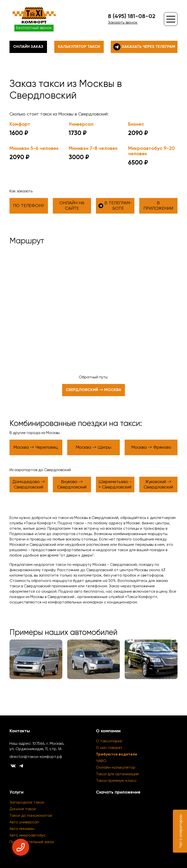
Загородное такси (27, 803)
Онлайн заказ (28, 47)
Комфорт (20, 124)
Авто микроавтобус (28, 836)
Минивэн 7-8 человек (93, 149)
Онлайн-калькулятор (116, 768)
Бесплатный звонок (34, 28)
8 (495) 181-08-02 (132, 16)
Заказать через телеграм (144, 47)
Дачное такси (23, 809)
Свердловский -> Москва (93, 390)
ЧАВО (101, 761)
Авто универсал (24, 822)
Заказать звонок (123, 23)
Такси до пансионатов (31, 816)
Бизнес (136, 124)
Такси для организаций (117, 774)
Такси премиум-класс (116, 781)
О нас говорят (109, 748)
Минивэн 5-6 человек (34, 149)
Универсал (81, 124)
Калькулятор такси (79, 47)
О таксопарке (109, 741)
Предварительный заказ (32, 842)
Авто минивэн (22, 829)
